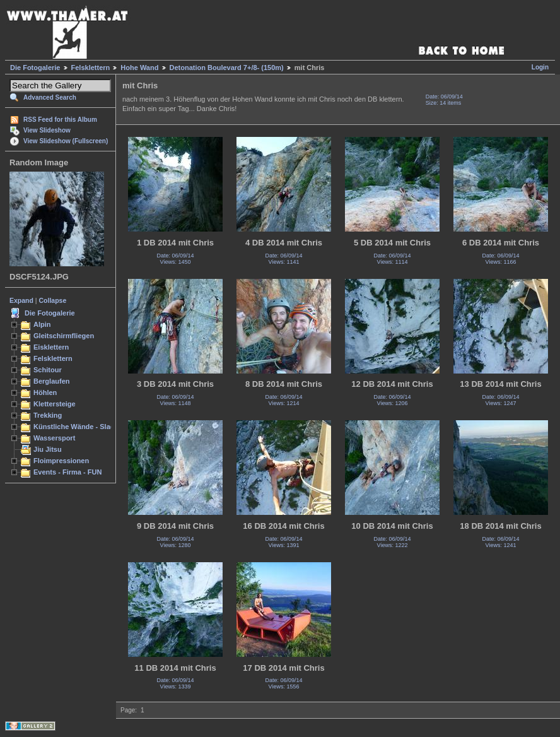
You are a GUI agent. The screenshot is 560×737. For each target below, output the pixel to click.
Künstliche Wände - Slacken (80, 427)
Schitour (48, 370)
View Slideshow (47, 130)
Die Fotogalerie (35, 68)
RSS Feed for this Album (60, 120)
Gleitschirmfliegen (64, 336)
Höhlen (45, 392)
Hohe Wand (139, 68)
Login (540, 67)
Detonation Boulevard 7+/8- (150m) (227, 68)
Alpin (42, 324)
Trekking (48, 415)
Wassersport (54, 438)
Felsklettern (91, 68)
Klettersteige (55, 404)
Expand (21, 300)
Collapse (53, 300)
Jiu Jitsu (48, 449)
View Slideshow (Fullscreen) (66, 141)
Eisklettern (51, 347)
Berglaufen (52, 381)
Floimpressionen (61, 461)
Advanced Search (50, 97)
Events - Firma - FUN (67, 472)
